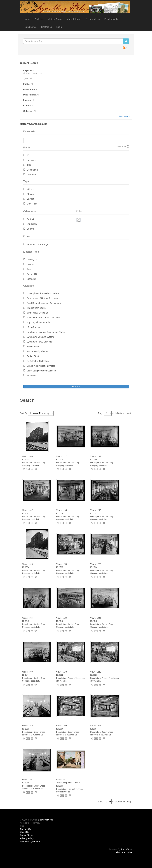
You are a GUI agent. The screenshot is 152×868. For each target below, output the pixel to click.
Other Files (32, 204)
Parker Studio (33, 356)
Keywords (32, 160)
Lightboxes (47, 27)
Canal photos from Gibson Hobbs (43, 293)
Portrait (30, 219)
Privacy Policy (27, 838)
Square (30, 229)
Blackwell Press (45, 820)
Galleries (39, 19)
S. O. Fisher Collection (38, 361)
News (27, 19)
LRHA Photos (33, 327)
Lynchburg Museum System (40, 337)
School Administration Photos (41, 366)
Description (32, 170)
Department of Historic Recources (43, 298)
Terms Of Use (27, 835)
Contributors (31, 27)
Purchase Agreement (30, 842)
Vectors (30, 199)
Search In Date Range (38, 244)
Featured (31, 376)
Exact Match (122, 147)
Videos (30, 189)
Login (59, 27)
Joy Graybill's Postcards (38, 322)
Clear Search (124, 117)
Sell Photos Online (123, 852)
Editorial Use (33, 274)
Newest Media (93, 19)
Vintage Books (55, 19)
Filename (31, 175)
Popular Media (111, 19)
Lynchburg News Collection (40, 342)
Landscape (32, 224)
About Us (25, 832)
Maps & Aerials (74, 19)
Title (29, 165)
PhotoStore (126, 849)
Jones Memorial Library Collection (43, 318)
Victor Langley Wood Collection (42, 371)
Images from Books (36, 308)
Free (29, 269)
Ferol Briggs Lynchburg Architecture (44, 303)
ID (28, 155)
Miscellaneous (34, 347)
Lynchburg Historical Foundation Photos (46, 332)
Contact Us (32, 264)
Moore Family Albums (37, 351)
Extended (31, 279)
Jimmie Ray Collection (37, 313)
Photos (30, 194)
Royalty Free (33, 260)
